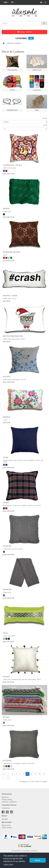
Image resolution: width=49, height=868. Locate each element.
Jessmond (7, 546)
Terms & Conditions (9, 802)
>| (8, 778)
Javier (6, 458)
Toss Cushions (12, 70)
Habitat (6, 209)
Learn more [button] (8, 864)
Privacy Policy (7, 799)
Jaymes (6, 503)
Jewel (5, 633)
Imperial (7, 417)
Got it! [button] (38, 860)
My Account (6, 825)
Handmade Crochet (12, 252)
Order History (7, 828)
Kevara (6, 717)
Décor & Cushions (14, 43)
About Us (5, 797)
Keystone (7, 761)
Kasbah (6, 677)
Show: (45, 125)
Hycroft (7, 377)
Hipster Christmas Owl (13, 336)
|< (4, 774)
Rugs (37, 110)
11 (44, 774)
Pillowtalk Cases (12, 110)
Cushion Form (37, 70)
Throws (12, 90)
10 (39, 774)
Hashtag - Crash (10, 296)
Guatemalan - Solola (12, 165)
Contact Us (6, 808)
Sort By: (45, 118)
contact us (34, 851)
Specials (5, 819)
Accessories (37, 90)
